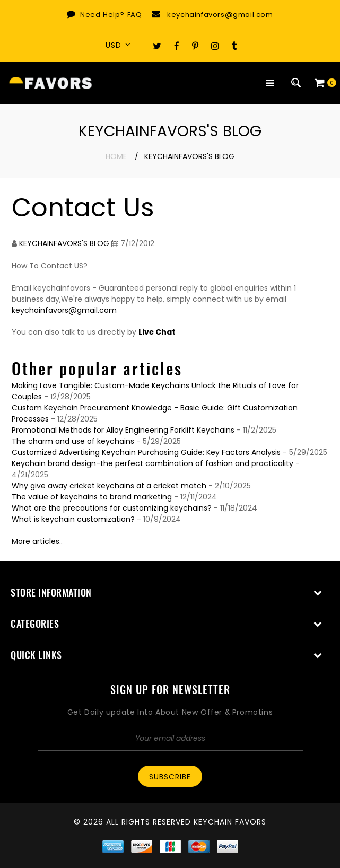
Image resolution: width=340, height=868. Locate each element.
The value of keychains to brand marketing (92, 497)
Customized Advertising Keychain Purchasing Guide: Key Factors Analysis (146, 452)
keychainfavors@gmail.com (220, 15)
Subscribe (170, 777)
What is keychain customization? (73, 519)
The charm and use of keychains (73, 441)
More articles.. (37, 541)
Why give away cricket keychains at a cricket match (109, 486)
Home (116, 156)
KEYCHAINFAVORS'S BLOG (64, 243)
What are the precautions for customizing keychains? (112, 508)
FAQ (135, 15)
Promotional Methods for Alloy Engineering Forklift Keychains (123, 430)
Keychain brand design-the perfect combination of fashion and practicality (152, 463)
